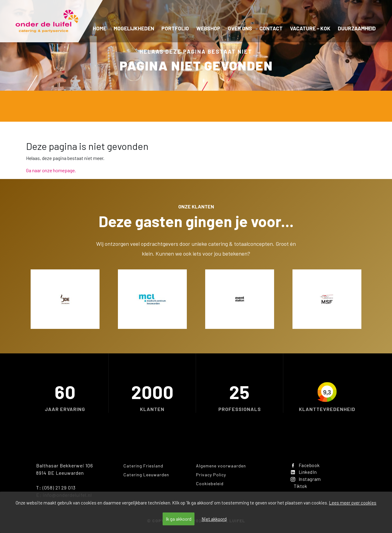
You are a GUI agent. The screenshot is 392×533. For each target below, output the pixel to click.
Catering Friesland (143, 466)
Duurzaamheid (357, 28)
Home (100, 28)
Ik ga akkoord (179, 519)
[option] (65, 299)
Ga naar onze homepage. (51, 170)
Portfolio (175, 28)
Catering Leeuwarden (146, 475)
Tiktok (301, 487)
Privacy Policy (211, 475)
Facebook (306, 465)
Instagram (306, 480)
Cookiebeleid (210, 484)
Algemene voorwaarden (221, 466)
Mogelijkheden (134, 28)
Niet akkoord (214, 519)
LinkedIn (305, 473)
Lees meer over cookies (353, 503)
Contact (271, 28)
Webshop (208, 28)
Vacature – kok (310, 28)
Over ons (240, 28)
